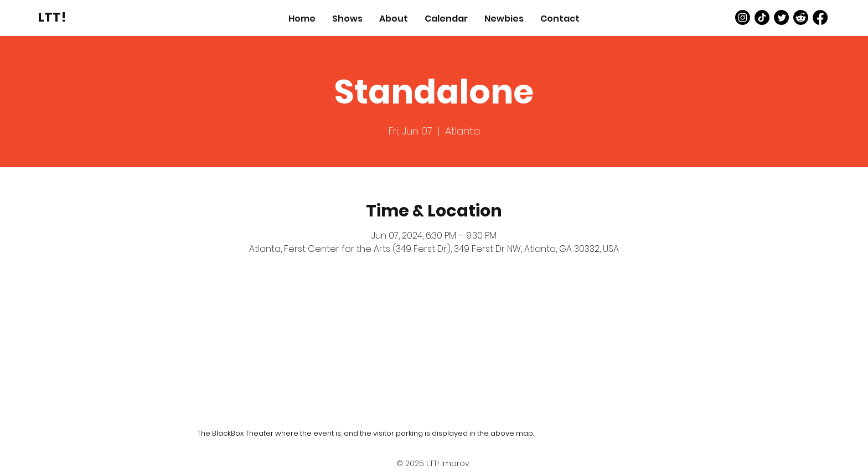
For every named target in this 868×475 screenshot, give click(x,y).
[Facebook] (820, 17)
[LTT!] (52, 17)
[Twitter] (781, 17)
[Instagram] (743, 17)
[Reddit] (801, 17)
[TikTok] (762, 17)
